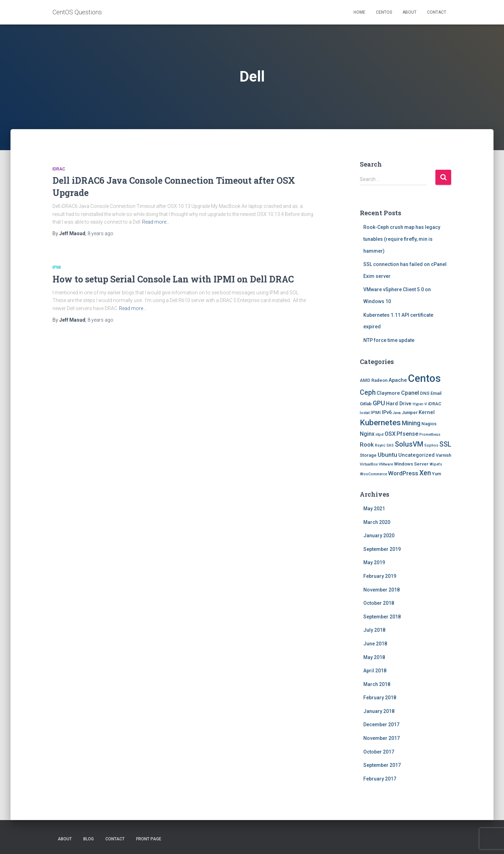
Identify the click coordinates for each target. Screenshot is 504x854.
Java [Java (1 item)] (397, 413)
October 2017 (379, 752)
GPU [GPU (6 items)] (379, 403)
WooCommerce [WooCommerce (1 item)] (373, 474)
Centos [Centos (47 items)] (424, 378)
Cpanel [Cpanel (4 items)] (410, 393)
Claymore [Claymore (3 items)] (388, 393)
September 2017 (382, 765)
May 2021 (374, 509)
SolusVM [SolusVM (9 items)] (409, 444)
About (409, 12)
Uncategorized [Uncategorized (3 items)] (416, 455)
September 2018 (382, 617)
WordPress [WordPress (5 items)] (403, 473)
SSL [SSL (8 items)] (445, 444)
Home (359, 12)
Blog (89, 839)
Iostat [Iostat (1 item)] (365, 413)
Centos (384, 12)
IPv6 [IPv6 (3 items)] (387, 412)
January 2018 (379, 711)
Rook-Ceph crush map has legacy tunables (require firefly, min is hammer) (402, 239)
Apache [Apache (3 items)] (398, 380)
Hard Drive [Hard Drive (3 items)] (399, 404)
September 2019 (382, 549)
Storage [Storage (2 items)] (368, 455)
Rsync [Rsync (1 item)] (380, 445)
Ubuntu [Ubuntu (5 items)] (387, 455)
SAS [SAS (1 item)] (390, 445)
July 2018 (374, 630)
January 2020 (379, 535)
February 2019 (380, 576)
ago (100, 233)
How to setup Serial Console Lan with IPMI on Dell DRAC (173, 279)
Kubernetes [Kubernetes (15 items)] (380, 423)
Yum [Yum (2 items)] (436, 474)
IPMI (57, 267)
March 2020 (377, 522)
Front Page (149, 839)
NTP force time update (389, 340)
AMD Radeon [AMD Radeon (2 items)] (374, 380)
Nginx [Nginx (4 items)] (367, 434)
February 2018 (380, 698)
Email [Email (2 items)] (436, 393)
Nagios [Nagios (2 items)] (429, 424)
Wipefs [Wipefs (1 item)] (436, 464)
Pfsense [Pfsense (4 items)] (407, 434)
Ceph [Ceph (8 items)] (368, 393)
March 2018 (377, 684)
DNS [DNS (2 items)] (425, 393)
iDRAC (59, 169)
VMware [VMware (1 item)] (386, 464)
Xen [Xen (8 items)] (425, 473)
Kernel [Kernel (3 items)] (427, 412)
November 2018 (381, 590)
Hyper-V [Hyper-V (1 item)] (420, 404)
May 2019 (374, 562)
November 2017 (381, 738)
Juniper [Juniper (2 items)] (410, 412)
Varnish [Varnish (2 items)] (443, 455)
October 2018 (379, 603)
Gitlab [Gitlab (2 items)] (366, 404)
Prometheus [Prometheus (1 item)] (430, 435)
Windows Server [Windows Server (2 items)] (411, 464)
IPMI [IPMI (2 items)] (376, 412)
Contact (437, 12)
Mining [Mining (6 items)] (411, 423)
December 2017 (381, 724)
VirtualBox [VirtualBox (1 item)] (369, 464)
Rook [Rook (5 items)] (367, 444)
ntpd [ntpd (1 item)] (380, 435)
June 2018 (375, 644)
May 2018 (374, 657)
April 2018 (375, 671)
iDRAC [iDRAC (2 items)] (435, 404)
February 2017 (380, 779)
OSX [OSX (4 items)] (390, 434)
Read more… (156, 222)
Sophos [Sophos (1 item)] (431, 445)
